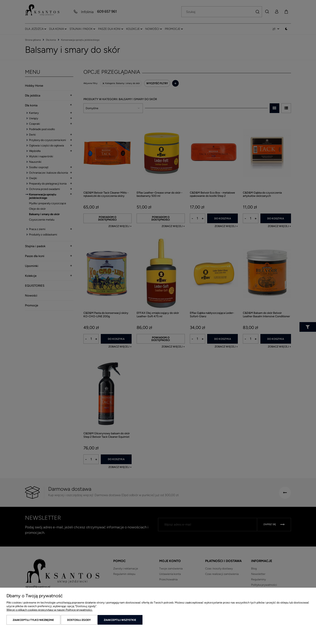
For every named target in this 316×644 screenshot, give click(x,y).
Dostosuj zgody (79, 620)
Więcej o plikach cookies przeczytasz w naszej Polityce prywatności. (49, 610)
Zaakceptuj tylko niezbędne (33, 620)
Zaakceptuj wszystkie (120, 620)
